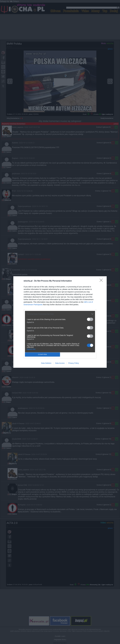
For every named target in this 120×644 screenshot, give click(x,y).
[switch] (90, 319)
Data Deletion (46, 363)
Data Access (60, 363)
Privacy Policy (74, 363)
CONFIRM (42, 355)
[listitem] (60, 314)
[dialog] (60, 322)
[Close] (102, 281)
